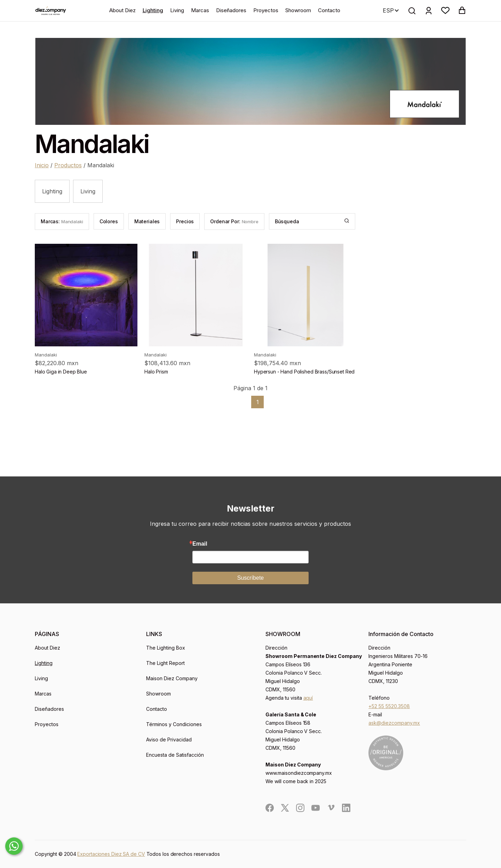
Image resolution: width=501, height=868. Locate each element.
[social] (270, 808)
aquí (308, 698)
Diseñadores (231, 10)
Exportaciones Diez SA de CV (111, 854)
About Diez (122, 10)
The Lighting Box (166, 648)
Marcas (200, 10)
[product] (86, 295)
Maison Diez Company (172, 678)
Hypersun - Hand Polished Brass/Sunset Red (304, 372)
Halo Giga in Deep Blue (61, 372)
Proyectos (266, 10)
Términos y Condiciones (174, 724)
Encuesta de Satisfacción (175, 755)
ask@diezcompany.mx (394, 723)
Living (177, 10)
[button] (445, 10)
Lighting (153, 10)
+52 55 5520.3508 (389, 706)
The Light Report (165, 663)
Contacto (329, 10)
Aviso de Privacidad (169, 740)
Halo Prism (156, 372)
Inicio (42, 165)
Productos (68, 165)
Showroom (298, 10)
